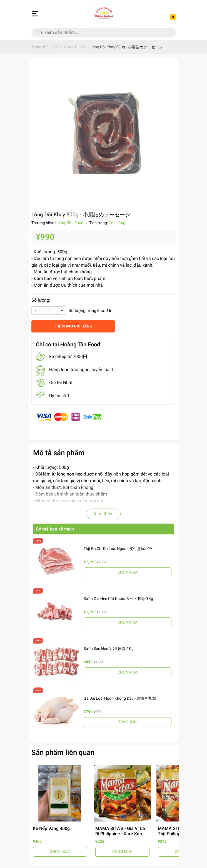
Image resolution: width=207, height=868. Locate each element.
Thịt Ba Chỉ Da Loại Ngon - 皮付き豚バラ (118, 549)
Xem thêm (104, 514)
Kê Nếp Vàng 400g (51, 828)
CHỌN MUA (128, 572)
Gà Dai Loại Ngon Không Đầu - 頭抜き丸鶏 (120, 698)
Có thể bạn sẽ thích (55, 529)
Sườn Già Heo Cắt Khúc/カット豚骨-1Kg (118, 599)
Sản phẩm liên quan (63, 752)
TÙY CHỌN (127, 722)
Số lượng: (41, 300)
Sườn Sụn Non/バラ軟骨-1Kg (109, 649)
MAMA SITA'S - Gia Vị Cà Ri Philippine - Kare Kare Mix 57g (120, 834)
